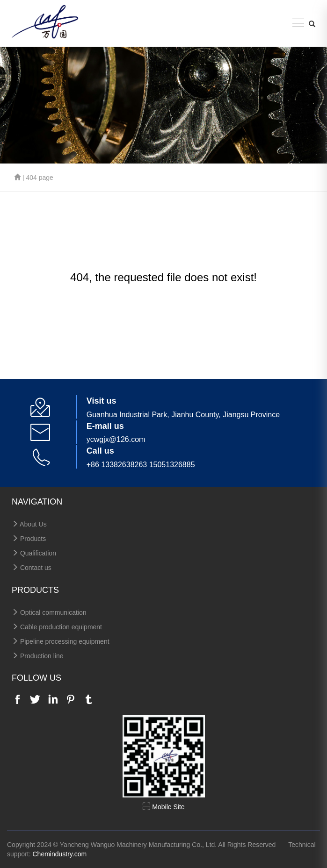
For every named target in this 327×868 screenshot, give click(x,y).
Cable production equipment (57, 627)
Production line (38, 656)
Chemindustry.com (59, 854)
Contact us (32, 568)
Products (29, 539)
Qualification (34, 553)
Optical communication (49, 612)
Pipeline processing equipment (61, 641)
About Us (29, 524)
